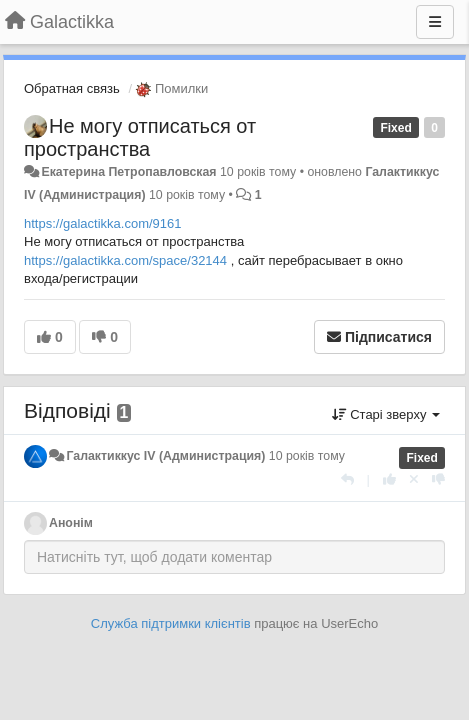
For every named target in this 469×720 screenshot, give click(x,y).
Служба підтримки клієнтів (171, 623)
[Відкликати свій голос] (414, 479)
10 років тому (307, 456)
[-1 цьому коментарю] (438, 479)
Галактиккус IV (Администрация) (165, 456)
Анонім (71, 523)
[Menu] (435, 22)
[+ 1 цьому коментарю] (389, 479)
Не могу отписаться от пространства (140, 137)
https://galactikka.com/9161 (103, 223)
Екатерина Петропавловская (128, 172)
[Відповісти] (347, 479)
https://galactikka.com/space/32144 (125, 260)
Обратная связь (72, 88)
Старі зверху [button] (386, 414)
